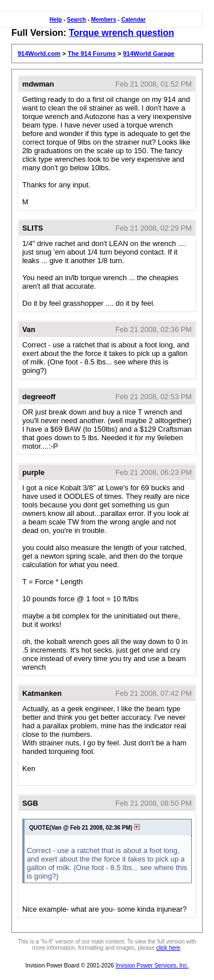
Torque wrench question (121, 33)
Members (104, 20)
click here (168, 948)
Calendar (133, 20)
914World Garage (148, 54)
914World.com (39, 54)
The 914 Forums (92, 54)
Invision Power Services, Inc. (152, 965)
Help (56, 20)
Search (76, 20)
